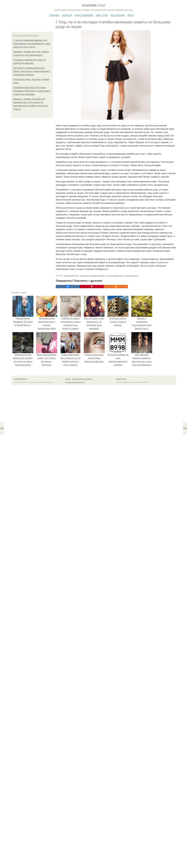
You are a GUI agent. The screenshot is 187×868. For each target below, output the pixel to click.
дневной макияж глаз (71, 276)
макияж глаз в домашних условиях (92, 276)
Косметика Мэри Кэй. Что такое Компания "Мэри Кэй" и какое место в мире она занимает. (32, 91)
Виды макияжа (84, 15)
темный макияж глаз (131, 276)
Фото (131, 15)
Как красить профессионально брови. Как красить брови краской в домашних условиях (32, 71)
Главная (54, 15)
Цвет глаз (102, 15)
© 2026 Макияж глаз (20, 379)
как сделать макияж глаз (114, 276)
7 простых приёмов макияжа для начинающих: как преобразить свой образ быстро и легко (32, 44)
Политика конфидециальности (75, 382)
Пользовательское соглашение (82, 379)
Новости (67, 15)
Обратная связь (121, 379)
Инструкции (118, 15)
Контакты (68, 379)
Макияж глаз (94, 5)
